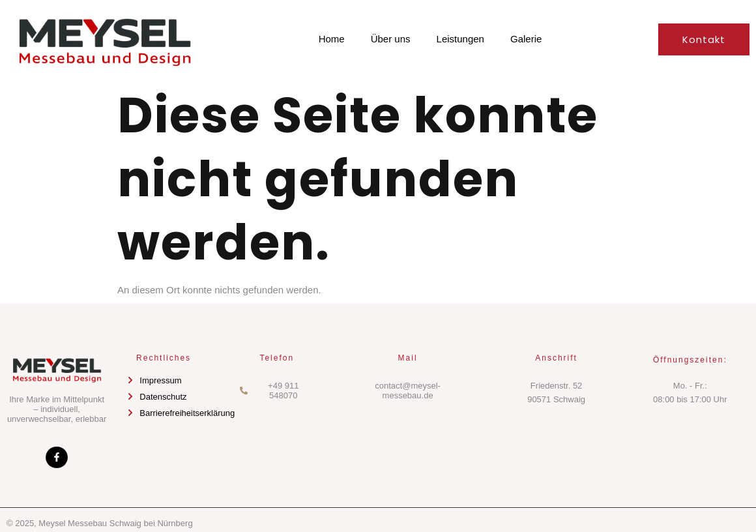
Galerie (526, 39)
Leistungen (460, 39)
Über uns (391, 39)
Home (332, 39)
